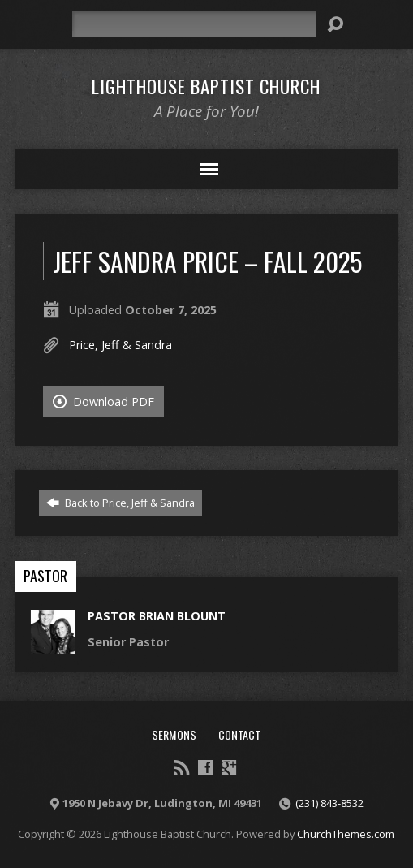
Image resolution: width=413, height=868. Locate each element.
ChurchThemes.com (346, 834)
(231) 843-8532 (329, 803)
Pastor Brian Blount (157, 616)
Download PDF (103, 402)
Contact (239, 734)
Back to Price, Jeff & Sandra (120, 503)
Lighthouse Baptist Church (206, 86)
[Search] (194, 24)
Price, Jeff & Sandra (120, 345)
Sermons (174, 734)
